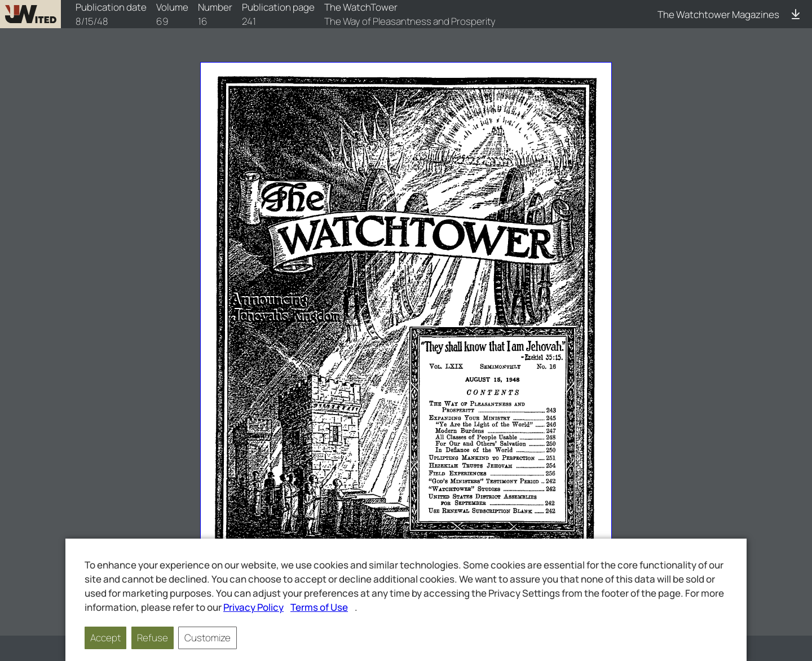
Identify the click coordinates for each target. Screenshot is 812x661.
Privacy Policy (253, 607)
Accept (105, 638)
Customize (208, 638)
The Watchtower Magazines (718, 14)
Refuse (153, 638)
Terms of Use (319, 607)
